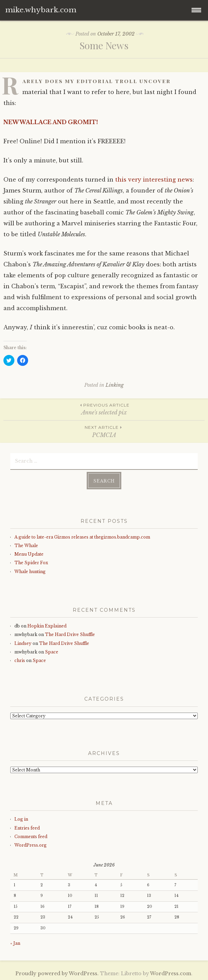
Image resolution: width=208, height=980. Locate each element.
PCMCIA (104, 431)
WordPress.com (171, 974)
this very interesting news (154, 180)
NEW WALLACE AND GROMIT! (51, 122)
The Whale (26, 546)
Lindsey (23, 643)
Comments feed (31, 837)
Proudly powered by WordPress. (57, 974)
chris (20, 660)
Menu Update (29, 554)
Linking (115, 385)
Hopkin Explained (47, 626)
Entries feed (27, 828)
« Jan (15, 943)
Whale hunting (30, 572)
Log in (21, 819)
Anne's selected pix (104, 409)
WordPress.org (30, 845)
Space (52, 652)
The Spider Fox (31, 563)
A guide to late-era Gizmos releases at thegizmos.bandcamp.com (82, 537)
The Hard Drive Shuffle (70, 634)
